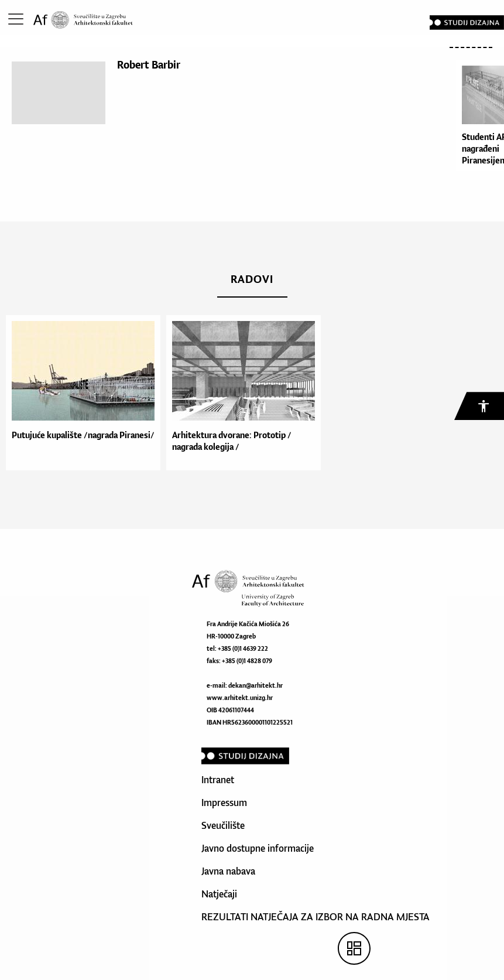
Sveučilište (223, 825)
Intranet (218, 780)
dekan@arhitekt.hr (256, 685)
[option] (80, 393)
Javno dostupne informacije (258, 848)
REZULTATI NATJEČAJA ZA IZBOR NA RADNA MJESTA (316, 917)
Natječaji (219, 894)
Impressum (224, 803)
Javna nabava (228, 871)
